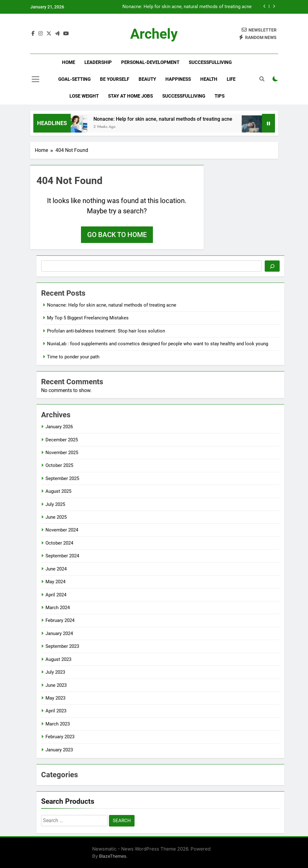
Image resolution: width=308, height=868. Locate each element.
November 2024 (62, 530)
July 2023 (55, 672)
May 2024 (55, 582)
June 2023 (56, 685)
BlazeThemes (113, 856)
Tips (220, 96)
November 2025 (62, 453)
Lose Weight (84, 96)
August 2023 (58, 659)
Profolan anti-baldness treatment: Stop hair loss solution (106, 331)
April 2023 (56, 711)
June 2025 (56, 517)
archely (154, 34)
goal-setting (74, 79)
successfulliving (210, 62)
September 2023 (62, 646)
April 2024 (56, 595)
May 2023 (55, 698)
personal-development (150, 62)
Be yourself (115, 79)
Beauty (147, 79)
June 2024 (56, 569)
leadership (98, 62)
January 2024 (59, 633)
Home (69, 62)
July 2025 (55, 504)
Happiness (178, 79)
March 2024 (58, 608)
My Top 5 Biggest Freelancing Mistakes (88, 318)
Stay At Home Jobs (130, 96)
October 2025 (59, 465)
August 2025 (58, 491)
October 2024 (59, 543)
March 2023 (58, 724)
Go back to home (117, 235)
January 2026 (59, 427)
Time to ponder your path (73, 357)
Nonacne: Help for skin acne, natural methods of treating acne (187, 7)
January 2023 (59, 750)
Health (209, 79)
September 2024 (62, 556)
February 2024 (60, 620)
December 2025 (62, 440)
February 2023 (60, 737)
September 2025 (62, 478)
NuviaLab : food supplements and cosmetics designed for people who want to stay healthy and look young (158, 344)
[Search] (272, 266)
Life (231, 79)
